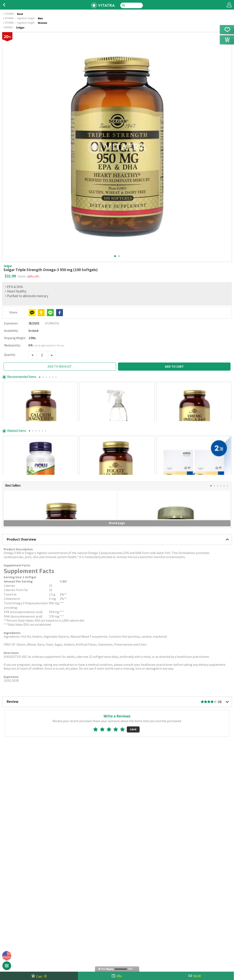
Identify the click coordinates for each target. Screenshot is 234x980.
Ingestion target (26, 19)
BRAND (9, 28)
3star (111, 918)
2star (104, 918)
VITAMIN (9, 14)
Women (43, 23)
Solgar (20, 28)
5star (124, 918)
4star (117, 918)
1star (97, 918)
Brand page (117, 712)
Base (20, 14)
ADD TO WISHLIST (60, 367)
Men (40, 19)
